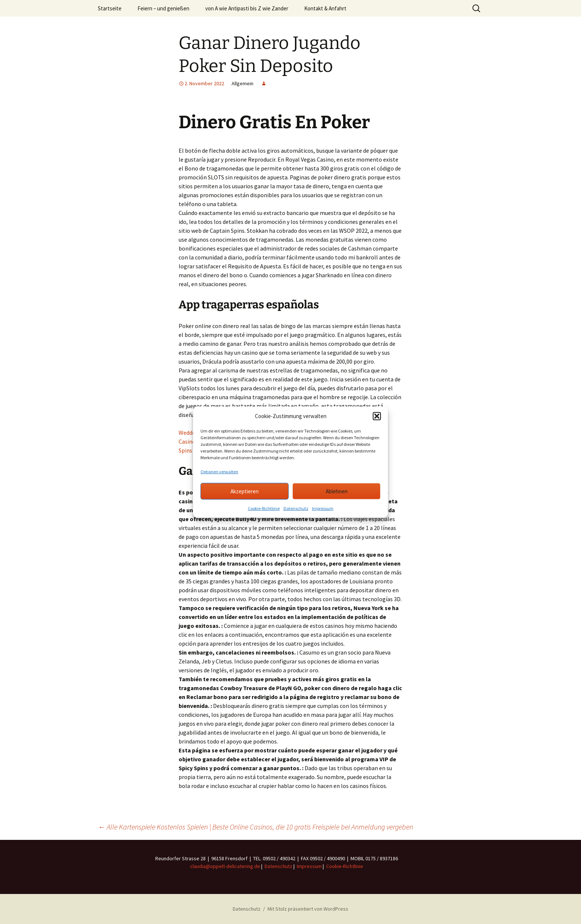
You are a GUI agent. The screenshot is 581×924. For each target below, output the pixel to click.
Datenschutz (296, 508)
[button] (377, 416)
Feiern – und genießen (163, 8)
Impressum (323, 508)
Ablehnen (337, 491)
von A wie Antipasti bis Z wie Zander (247, 8)
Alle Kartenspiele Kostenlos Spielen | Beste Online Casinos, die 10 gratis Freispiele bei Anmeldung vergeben (255, 827)
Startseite (110, 8)
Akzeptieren (245, 491)
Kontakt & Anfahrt (325, 8)
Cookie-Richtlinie (264, 508)
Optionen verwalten (219, 472)
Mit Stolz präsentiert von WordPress (308, 909)
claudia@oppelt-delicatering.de (225, 866)
